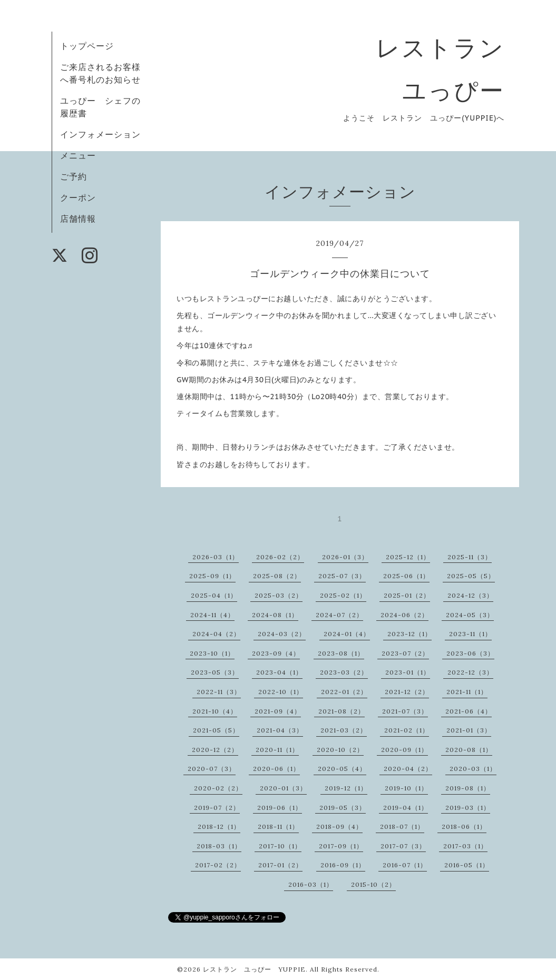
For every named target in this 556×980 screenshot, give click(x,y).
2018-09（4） (339, 826)
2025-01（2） (407, 595)
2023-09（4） (276, 653)
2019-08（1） (468, 788)
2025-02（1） (343, 595)
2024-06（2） (404, 615)
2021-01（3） (469, 730)
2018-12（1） (219, 826)
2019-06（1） (280, 808)
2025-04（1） (214, 595)
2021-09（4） (278, 711)
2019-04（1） (406, 808)
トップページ (87, 46)
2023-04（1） (279, 672)
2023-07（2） (405, 653)
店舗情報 (78, 219)
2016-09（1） (343, 865)
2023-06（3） (470, 653)
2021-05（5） (216, 730)
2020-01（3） (283, 788)
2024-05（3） (470, 615)
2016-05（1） (467, 865)
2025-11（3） (470, 557)
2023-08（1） (341, 653)
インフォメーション (100, 134)
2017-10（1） (280, 846)
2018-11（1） (278, 826)
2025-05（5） (471, 576)
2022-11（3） (219, 692)
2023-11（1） (470, 634)
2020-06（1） (276, 769)
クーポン (78, 197)
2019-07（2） (217, 808)
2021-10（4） (215, 711)
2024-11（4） (212, 615)
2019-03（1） (468, 808)
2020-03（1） (473, 769)
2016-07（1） (405, 865)
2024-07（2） (339, 615)
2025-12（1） (408, 557)
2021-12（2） (407, 692)
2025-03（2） (279, 595)
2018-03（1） (219, 846)
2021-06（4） (469, 711)
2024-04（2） (216, 634)
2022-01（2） (344, 692)
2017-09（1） (341, 846)
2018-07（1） (402, 826)
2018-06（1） (464, 826)
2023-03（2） (344, 672)
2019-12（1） (346, 788)
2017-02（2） (218, 865)
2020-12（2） (215, 750)
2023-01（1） (408, 672)
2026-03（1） (216, 557)
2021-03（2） (344, 730)
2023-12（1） (409, 634)
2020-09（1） (404, 750)
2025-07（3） (342, 576)
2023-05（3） (215, 672)
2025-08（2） (277, 576)
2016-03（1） (311, 884)
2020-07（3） (212, 769)
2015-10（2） (373, 884)
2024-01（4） (347, 634)
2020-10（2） (340, 750)
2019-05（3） (343, 808)
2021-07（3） (405, 711)
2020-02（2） (218, 788)
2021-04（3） (280, 730)
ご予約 (74, 176)
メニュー (78, 155)
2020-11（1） (277, 750)
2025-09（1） (212, 576)
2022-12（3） (470, 672)
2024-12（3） (470, 595)
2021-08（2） (342, 711)
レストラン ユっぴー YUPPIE (254, 969)
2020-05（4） (342, 769)
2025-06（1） (406, 576)
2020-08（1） (469, 750)
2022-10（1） (281, 692)
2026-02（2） (280, 557)
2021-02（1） (407, 730)
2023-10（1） (212, 653)
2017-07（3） (403, 846)
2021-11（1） (467, 692)
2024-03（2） (282, 634)
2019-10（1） (406, 788)
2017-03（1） (465, 846)
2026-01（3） (345, 557)
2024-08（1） (275, 615)
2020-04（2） (408, 769)
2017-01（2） (280, 865)
